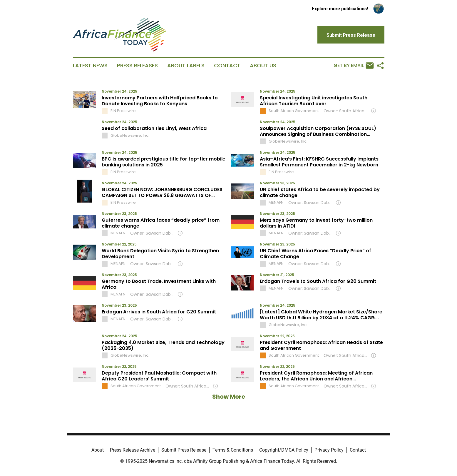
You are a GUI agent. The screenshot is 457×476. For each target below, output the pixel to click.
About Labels (186, 66)
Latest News (90, 66)
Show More (229, 397)
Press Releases (137, 66)
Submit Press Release (184, 450)
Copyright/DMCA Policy (284, 450)
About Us (263, 66)
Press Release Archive (133, 450)
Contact (227, 66)
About (98, 450)
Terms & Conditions (233, 450)
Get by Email (354, 66)
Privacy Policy (329, 450)
